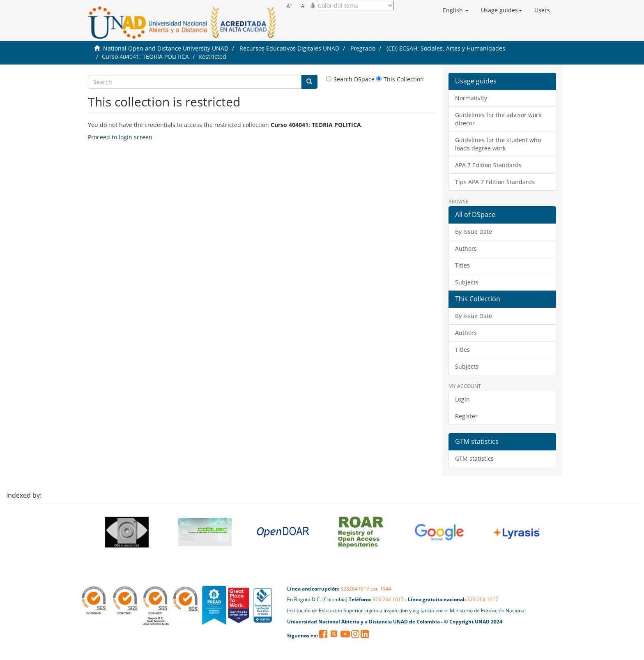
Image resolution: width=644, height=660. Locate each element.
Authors (466, 248)
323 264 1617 (388, 599)
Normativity (471, 98)
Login (462, 399)
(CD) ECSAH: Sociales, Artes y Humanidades (446, 48)
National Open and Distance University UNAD (166, 48)
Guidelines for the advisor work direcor (498, 119)
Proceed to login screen (120, 137)
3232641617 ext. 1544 (366, 589)
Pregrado (363, 48)
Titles (462, 265)
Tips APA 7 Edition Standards (495, 182)
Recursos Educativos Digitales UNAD (289, 48)
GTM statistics (474, 458)
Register (466, 416)
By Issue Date (474, 232)
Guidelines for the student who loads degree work (498, 144)
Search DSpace (350, 79)
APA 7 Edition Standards (488, 165)
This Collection (400, 79)
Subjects (467, 282)
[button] (456, 10)
